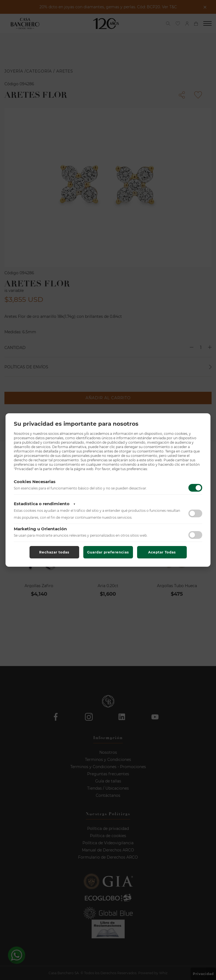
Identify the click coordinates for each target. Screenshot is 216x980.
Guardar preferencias (108, 552)
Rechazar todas (54, 552)
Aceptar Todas (162, 552)
